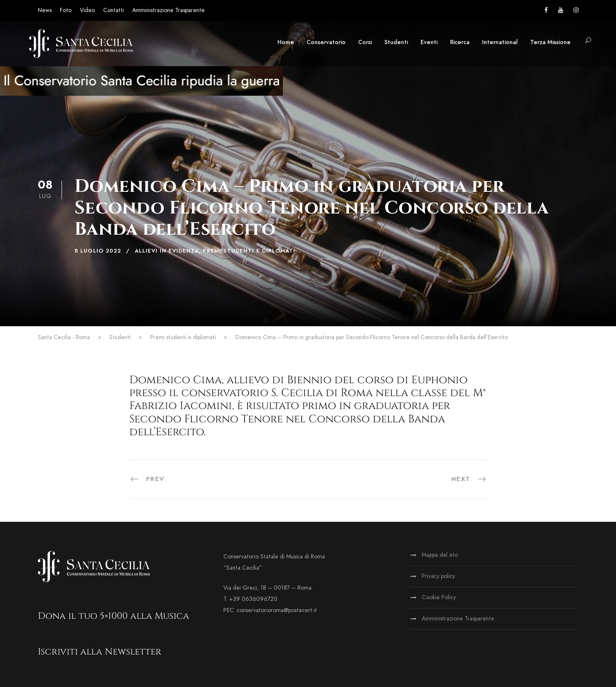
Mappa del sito (440, 555)
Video (87, 10)
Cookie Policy (439, 597)
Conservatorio (326, 42)
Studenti (396, 42)
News (45, 10)
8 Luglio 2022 (98, 251)
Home (286, 42)
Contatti (114, 10)
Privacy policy (438, 576)
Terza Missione (550, 42)
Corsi (365, 42)
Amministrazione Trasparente (168, 10)
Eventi (429, 42)
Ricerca (460, 42)
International (500, 42)
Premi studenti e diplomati (249, 251)
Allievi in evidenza (167, 251)
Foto (66, 10)
